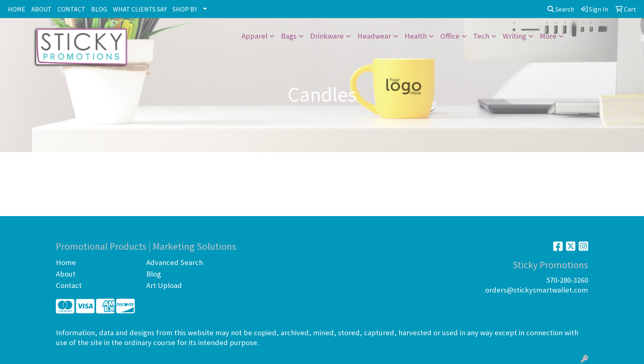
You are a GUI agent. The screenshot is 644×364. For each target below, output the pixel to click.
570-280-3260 (567, 280)
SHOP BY (185, 9)
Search (561, 9)
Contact (69, 285)
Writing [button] (514, 36)
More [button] (548, 36)
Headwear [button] (374, 36)
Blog (154, 274)
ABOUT (41, 9)
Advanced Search (175, 262)
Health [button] (416, 36)
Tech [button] (481, 36)
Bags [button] (289, 36)
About (66, 274)
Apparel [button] (254, 36)
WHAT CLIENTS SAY (140, 9)
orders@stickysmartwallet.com (537, 290)
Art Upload (164, 285)
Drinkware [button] (327, 36)
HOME (17, 9)
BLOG (99, 9)
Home (66, 262)
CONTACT (71, 9)
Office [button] (450, 36)
